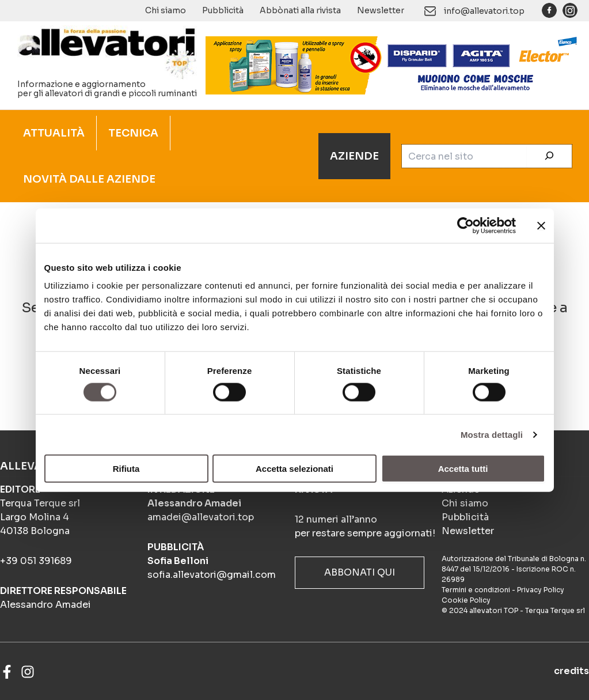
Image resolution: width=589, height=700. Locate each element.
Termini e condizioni (476, 590)
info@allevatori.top (484, 11)
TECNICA (133, 133)
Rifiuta (126, 469)
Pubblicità (223, 10)
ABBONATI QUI (360, 572)
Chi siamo (166, 10)
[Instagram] (28, 672)
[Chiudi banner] (541, 225)
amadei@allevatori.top (201, 517)
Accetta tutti (463, 469)
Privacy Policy (541, 590)
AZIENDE (354, 156)
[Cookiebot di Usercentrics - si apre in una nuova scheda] (466, 225)
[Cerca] (549, 156)
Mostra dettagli (492, 434)
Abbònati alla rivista (300, 10)
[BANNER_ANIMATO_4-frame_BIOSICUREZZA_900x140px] (392, 65)
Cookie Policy (466, 600)
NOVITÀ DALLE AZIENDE (89, 179)
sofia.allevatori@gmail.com (212, 575)
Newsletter (381, 10)
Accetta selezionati (294, 469)
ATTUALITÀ (54, 133)
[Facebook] (7, 672)
